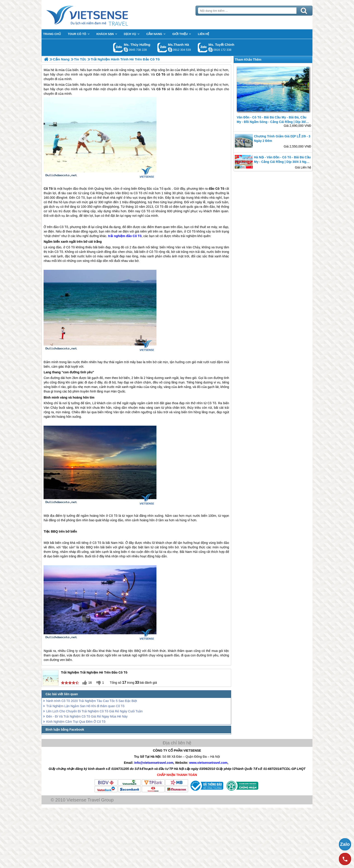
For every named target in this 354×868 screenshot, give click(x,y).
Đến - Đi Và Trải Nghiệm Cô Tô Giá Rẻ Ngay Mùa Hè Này (87, 716)
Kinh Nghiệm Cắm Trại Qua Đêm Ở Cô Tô (76, 722)
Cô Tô (161, 89)
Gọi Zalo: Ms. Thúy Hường (118, 47)
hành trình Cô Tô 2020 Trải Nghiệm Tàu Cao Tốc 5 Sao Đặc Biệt (92, 701)
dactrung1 (126, 50)
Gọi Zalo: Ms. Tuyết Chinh (203, 47)
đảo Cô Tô (216, 189)
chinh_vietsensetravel (210, 50)
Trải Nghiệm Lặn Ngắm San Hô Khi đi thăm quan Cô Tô (85, 706)
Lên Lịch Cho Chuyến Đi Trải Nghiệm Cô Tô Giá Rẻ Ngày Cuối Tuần (94, 711)
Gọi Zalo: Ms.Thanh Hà (162, 47)
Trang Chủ (98, 15)
